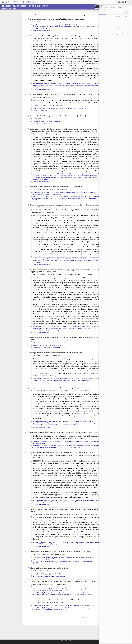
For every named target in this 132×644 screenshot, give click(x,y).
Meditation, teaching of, (62, 589)
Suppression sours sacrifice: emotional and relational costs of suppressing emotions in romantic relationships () (67, 510)
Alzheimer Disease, (41, 25)
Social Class (75, 502)
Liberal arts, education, (43, 589)
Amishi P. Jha (37, 22)
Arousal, (49, 379)
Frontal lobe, (50, 380)
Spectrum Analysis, (64, 330)
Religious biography (56, 122)
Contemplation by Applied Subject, (60, 196)
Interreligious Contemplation (40, 111)
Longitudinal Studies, (73, 85)
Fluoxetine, (46, 176)
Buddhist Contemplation (54, 124)
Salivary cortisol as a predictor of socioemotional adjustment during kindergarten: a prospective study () (68, 388)
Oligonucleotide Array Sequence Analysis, (44, 260)
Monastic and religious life (81, 108)
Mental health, (88, 500)
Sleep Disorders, (67, 502)
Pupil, (97, 177)
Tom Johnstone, (38, 134)
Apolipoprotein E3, (51, 25)
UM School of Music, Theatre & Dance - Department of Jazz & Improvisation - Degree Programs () (66, 432)
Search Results (12, 8)
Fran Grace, (50, 189)
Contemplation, (37, 442)
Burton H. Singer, (96, 455)
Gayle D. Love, (49, 455)
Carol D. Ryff (36, 458)
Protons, (95, 328)
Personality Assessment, (84, 423)
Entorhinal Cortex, (78, 327)
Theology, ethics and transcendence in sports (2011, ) (49, 568)
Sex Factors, (56, 425)
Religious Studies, (84, 589)
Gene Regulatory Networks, (80, 257)
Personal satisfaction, (92, 85)
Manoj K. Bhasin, (38, 210)
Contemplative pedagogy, (66, 192)
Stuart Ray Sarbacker (61, 189)
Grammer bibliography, (94, 257)
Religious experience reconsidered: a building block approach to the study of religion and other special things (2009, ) (67, 338)
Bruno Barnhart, (38, 97)
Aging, (44, 327)
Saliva (51, 87)
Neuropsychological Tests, (97, 27)
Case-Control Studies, (83, 25)
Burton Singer (49, 41)
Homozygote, (55, 27)
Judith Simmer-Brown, (40, 189)
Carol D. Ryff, (37, 39)
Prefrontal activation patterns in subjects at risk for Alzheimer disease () (57, 19)
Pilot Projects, (36, 28)
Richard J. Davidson (57, 134)
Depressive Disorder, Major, (79, 174)
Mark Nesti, (43, 571)
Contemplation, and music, (49, 442)
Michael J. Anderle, (62, 274)
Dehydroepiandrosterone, (86, 83)
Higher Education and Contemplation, (67, 198)
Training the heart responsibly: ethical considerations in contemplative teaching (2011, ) (62, 581)
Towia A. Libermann (49, 212)
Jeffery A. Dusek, (49, 210)
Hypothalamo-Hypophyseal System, (42, 423)
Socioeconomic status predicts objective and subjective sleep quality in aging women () (62, 452)
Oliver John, (68, 514)
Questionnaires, (45, 87)
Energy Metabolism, (51, 257)
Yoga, (42, 194)
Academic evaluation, (38, 587)
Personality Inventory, (38, 502)
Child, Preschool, (57, 421)
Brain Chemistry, (57, 327)
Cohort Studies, (55, 379)
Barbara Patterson (60, 554)
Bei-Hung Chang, (59, 210)
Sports (63, 574)
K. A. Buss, (59, 391)
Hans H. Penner (37, 119)
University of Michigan (39, 443)
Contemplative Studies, (39, 192)
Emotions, (35, 176)
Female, (40, 176)
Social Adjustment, (64, 425)
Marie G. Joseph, (70, 210)
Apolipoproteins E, (72, 25)
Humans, (61, 27)
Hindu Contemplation (38, 200)
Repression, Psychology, (51, 544)
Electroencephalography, (87, 379)
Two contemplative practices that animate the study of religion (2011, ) (57, 600)
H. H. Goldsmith (84, 391)
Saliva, (45, 425)
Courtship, (39, 542)
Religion (59, 345)
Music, (91, 442)
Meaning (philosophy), (51, 345)
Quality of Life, (36, 87)
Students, (69, 544)
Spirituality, (58, 574)
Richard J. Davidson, (38, 41)
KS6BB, (49, 122)
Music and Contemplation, (58, 446)
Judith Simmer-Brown (61, 584)
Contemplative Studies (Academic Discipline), (63, 593)
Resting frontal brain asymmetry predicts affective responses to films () (57, 353)
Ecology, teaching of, (79, 557)
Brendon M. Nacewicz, (40, 274)
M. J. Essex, (45, 391)
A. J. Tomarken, (37, 355)
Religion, (69, 260)
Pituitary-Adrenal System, (97, 423)
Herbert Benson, (37, 212)
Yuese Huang (47, 97)
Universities (76, 544)
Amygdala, (49, 327)
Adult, (34, 174)
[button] (130, 2)
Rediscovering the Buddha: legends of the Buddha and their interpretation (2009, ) (58, 116)
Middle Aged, (83, 85)
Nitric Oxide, (83, 259)
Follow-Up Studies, (54, 176)
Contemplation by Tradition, (40, 124)
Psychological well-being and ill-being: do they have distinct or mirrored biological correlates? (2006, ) (67, 36)
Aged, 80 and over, (41, 83)
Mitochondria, (76, 259)
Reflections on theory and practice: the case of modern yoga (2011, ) (56, 187)
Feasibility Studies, (88, 327)
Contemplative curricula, (52, 192)
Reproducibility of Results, (40, 330)
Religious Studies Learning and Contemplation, (45, 198)
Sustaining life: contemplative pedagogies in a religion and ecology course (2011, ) (61, 551)
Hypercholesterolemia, (61, 85)
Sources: (5, 8)
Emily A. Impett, (38, 514)
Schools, (50, 425)
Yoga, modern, (48, 194)
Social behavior (74, 425)
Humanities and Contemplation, (93, 196)
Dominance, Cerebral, (74, 379)
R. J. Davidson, (47, 355)
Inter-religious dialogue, (67, 108)
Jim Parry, (36, 571)
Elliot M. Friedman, (94, 39)
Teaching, (52, 591)
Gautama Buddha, (38, 122)
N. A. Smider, (37, 391)
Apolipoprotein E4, (62, 25)
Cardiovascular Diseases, (64, 83)
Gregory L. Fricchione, (94, 210)
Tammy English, (59, 514)
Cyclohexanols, (59, 174)
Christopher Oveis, (78, 514)
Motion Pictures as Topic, (74, 380)
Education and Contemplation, (89, 198)
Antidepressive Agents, (49, 174)
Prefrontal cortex (45, 28)
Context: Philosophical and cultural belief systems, (46, 108)
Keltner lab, (86, 542)
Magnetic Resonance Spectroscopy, (63, 328)
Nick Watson (51, 571)
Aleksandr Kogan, (48, 514)
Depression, (96, 83)
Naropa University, (74, 589)
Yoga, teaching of (57, 194)
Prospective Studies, (61, 260)
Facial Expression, (37, 380)
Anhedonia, (39, 174)
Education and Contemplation (73, 447)
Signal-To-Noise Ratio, (53, 330)
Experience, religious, (38, 345)
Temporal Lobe (85, 380)
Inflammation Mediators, (54, 259)
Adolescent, (36, 327)
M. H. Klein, (66, 391)
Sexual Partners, (62, 544)
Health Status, (36, 85)
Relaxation (39, 262)
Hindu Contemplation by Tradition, (42, 196)
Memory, (87, 27)
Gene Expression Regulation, (65, 257)
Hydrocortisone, (50, 85)
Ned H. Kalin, (47, 134)
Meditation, (69, 259)
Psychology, (44, 574)
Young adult (45, 179)
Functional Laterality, (65, 176)
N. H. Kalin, (52, 391)
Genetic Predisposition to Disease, (42, 27)
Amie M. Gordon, (89, 514)
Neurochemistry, (88, 328)
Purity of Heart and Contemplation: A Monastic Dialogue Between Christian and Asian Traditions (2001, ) (66, 94)
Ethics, (39, 574)
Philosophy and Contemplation (59, 347)
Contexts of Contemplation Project (41, 31)
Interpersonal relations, (77, 542)
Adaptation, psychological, (40, 421)
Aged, (34, 25)
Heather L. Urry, (59, 39)
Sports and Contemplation (58, 576)
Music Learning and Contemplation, (74, 446)
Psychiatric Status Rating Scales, (86, 177)
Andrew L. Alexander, (75, 274)
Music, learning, (97, 442)
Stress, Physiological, (77, 260)
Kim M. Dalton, (51, 274)
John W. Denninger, (81, 210)
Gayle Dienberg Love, (48, 39)
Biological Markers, (52, 83)
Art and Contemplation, (38, 447)
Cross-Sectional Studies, (39, 257)
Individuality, (56, 423)
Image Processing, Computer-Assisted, (86, 176)
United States (53, 559)
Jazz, (81, 442)
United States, (36, 194)
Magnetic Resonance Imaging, (76, 27)
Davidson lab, (75, 83)
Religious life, (51, 574)
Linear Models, (37, 177)
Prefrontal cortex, (73, 177)
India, (45, 122)
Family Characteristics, (54, 542)
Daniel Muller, (69, 39)
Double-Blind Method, (93, 174)
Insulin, (63, 259)
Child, (63, 327)
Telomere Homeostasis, (89, 260)
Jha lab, (66, 27)
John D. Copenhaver (60, 602)
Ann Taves (36, 342)
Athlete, (35, 574)
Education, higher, (78, 192)
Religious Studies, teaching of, (92, 192)
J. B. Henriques (56, 355)
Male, (59, 177)
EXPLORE (122, 2)
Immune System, (42, 259)
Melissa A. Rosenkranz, (81, 39)
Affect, (44, 379)
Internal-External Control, (67, 423)
